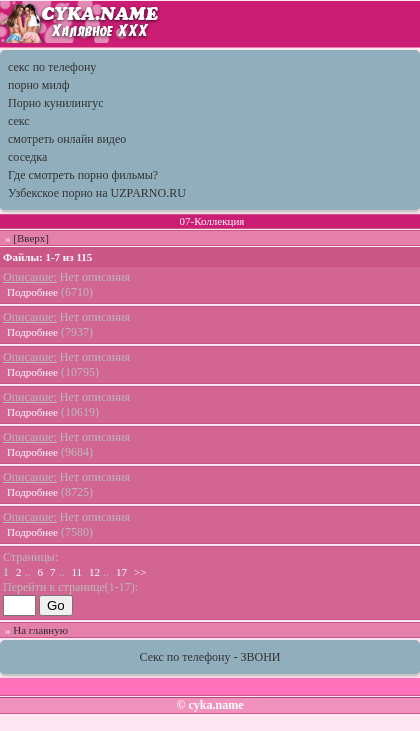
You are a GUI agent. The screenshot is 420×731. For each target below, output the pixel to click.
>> (140, 572)
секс (19, 121)
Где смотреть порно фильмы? (83, 175)
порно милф (39, 85)
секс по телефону (52, 67)
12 (94, 572)
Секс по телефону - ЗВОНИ (210, 657)
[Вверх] (31, 238)
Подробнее (32, 292)
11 (77, 572)
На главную (40, 630)
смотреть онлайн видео (67, 139)
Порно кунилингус (56, 103)
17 (121, 572)
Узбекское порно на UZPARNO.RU (97, 193)
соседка (27, 157)
